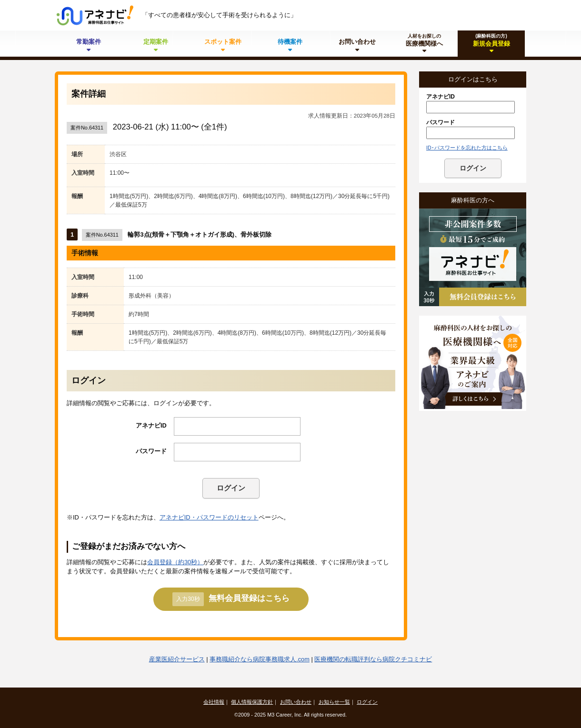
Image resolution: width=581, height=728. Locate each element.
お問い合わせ (296, 702)
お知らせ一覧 (334, 702)
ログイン (231, 488)
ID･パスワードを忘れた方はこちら (467, 148)
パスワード (151, 451)
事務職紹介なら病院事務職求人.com (260, 659)
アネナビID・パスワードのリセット (209, 517)
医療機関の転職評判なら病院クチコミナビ (373, 659)
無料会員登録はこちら (231, 599)
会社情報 (214, 702)
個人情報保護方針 (252, 702)
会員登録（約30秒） (175, 562)
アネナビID (151, 425)
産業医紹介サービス (177, 659)
